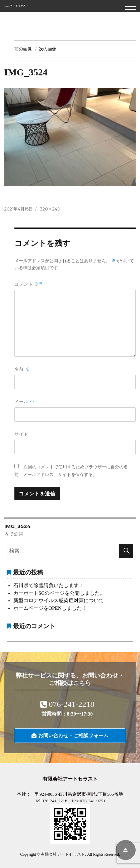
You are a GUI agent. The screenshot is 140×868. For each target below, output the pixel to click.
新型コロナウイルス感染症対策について (59, 600)
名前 (22, 369)
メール (24, 401)
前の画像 (23, 49)
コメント (27, 284)
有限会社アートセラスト (63, 854)
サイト (21, 434)
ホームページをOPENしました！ (50, 608)
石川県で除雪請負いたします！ (49, 585)
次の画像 (48, 49)
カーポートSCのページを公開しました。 (59, 593)
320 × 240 (50, 209)
